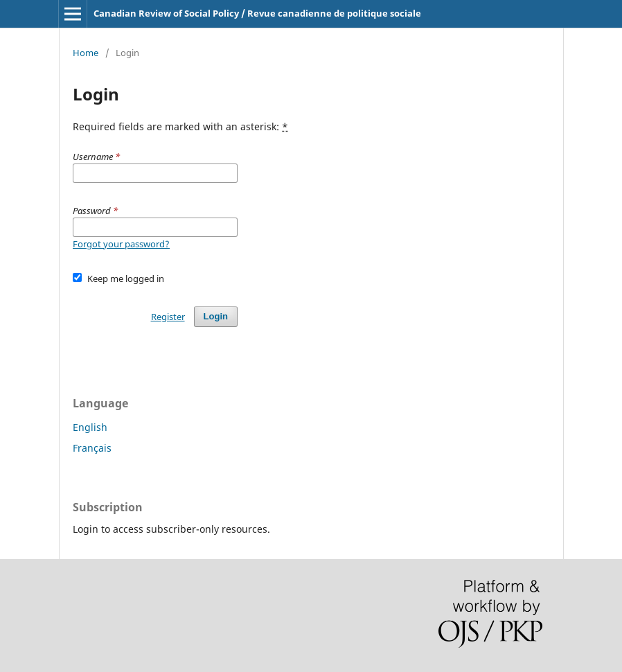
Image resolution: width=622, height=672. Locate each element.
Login (216, 316)
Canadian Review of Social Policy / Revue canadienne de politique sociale (257, 13)
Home (86, 53)
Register (168, 317)
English (90, 427)
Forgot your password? (121, 244)
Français (92, 448)
